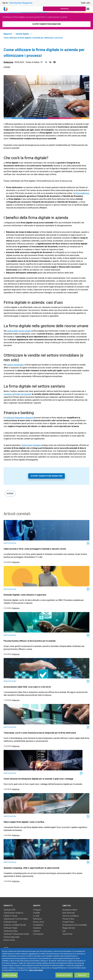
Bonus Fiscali (9, 940)
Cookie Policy (68, 922)
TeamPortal (67, 934)
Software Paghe (11, 928)
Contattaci (64, 9)
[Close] (89, 955)
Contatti (36, 913)
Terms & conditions (71, 916)
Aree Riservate (69, 913)
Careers (36, 931)
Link (64, 931)
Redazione (8, 62)
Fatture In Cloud (10, 916)
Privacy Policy (68, 919)
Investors (37, 928)
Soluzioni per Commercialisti (16, 919)
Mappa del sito (69, 928)
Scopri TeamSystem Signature (46, 476)
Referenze (37, 919)
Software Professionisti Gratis (16, 934)
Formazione (38, 934)
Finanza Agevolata (12, 937)
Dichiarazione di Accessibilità (75, 925)
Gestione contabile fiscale (15, 925)
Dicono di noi (39, 922)
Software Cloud (10, 922)
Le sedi (36, 916)
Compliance (38, 925)
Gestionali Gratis (11, 931)
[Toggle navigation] (88, 9)
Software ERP (10, 910)
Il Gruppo (37, 910)
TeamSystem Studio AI (13, 913)
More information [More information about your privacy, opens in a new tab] (36, 974)
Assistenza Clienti (70, 910)
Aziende (7, 67)
